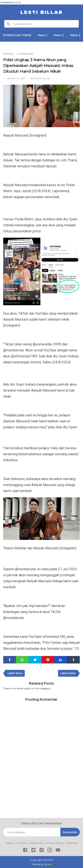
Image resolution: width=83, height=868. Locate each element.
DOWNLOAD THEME (17, 35)
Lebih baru (15, 673)
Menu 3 (75, 35)
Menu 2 (59, 35)
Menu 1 (43, 35)
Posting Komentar (40, 78)
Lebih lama (68, 673)
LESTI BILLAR (42, 12)
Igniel (48, 864)
